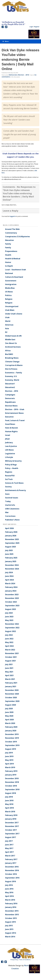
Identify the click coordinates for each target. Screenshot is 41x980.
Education (9, 240)
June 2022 (9, 639)
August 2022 (10, 631)
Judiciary (9, 443)
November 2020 (12, 694)
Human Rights (11, 431)
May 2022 (9, 642)
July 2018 (9, 797)
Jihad (7, 439)
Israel (8, 435)
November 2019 (12, 738)
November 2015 (12, 915)
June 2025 (9, 554)
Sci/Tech (9, 479)
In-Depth (9, 266)
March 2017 (10, 856)
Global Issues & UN (13, 336)
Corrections (10, 516)
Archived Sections (13, 347)
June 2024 (9, 576)
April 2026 (9, 528)
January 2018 (11, 819)
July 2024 (9, 572)
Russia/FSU (10, 476)
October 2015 (11, 918)
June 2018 (9, 801)
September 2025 (12, 543)
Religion (9, 299)
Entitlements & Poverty (15, 490)
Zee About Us (11, 343)
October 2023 (11, 602)
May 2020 (9, 716)
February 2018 (11, 815)
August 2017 (10, 837)
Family (8, 244)
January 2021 (11, 686)
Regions (9, 472)
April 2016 (9, 896)
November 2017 (12, 826)
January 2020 (11, 731)
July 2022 (9, 635)
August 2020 (10, 705)
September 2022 (12, 628)
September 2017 (12, 834)
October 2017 (11, 830)
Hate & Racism (12, 428)
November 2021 (12, 653)
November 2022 (12, 624)
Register (37, 27)
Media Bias (10, 288)
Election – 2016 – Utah (15, 409)
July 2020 (9, 709)
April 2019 (9, 764)
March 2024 (10, 583)
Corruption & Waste (14, 365)
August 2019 (10, 749)
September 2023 (12, 606)
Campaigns (10, 395)
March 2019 (10, 767)
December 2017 (12, 823)
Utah (7, 317)
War (7, 512)
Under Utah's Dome (14, 314)
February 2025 (11, 558)
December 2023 (12, 595)
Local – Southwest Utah (16, 270)
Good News (10, 424)
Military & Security (13, 461)
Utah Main (10, 310)
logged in (13, 216)
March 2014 (10, 937)
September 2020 (12, 701)
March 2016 (10, 900)
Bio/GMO (9, 354)
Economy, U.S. (11, 376)
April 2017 (9, 852)
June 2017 (9, 845)
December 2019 (12, 734)
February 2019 (11, 771)
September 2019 (12, 745)
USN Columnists (12, 509)
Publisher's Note (12, 520)
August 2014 (10, 933)
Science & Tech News (14, 483)
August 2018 (10, 793)
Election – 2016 (12, 391)
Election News (11, 406)
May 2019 (9, 760)
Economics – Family (14, 373)
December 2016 (12, 867)
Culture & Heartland (14, 277)
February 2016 (11, 904)
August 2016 (10, 881)
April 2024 (9, 580)
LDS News (9, 450)
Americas (9, 325)
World (8, 321)
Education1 (10, 384)
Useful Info (10, 505)
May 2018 (9, 804)
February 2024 (11, 587)
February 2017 (11, 859)
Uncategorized (12, 306)
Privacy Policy (14, 960)
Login (31, 27)
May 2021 (9, 672)
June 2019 (9, 756)
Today (8, 501)
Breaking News (12, 358)
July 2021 (9, 664)
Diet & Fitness (11, 369)
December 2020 (12, 690)
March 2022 (10, 650)
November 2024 (12, 569)
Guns (7, 494)
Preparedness (11, 251)
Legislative (10, 454)
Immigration (11, 284)
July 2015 (9, 926)
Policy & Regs (11, 465)
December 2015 (12, 911)
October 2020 (11, 698)
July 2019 (9, 753)
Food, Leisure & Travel (15, 420)
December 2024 (12, 565)
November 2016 (12, 870)
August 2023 (10, 609)
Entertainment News (14, 413)
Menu (5, 41)
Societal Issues (12, 498)
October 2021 (11, 657)
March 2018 (10, 812)
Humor (8, 262)
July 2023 (9, 613)
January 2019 (11, 775)
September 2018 (12, 789)
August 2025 (10, 547)
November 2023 (12, 598)
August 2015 (10, 922)
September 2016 (12, 878)
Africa (8, 351)
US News (9, 292)
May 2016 (9, 892)
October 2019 (11, 742)
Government (11, 281)
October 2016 (11, 874)
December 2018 (12, 778)
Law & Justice (11, 446)
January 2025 (11, 561)
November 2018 (12, 782)
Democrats (13, 75)
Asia (7, 328)
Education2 (10, 387)
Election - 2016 (23, 75)
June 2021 (9, 668)
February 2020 (11, 727)
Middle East (10, 340)
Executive (9, 417)
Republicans (10, 402)
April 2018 (9, 808)
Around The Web (12, 229)
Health (8, 255)
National (9, 273)
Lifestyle (9, 457)
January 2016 (11, 907)
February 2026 (11, 532)
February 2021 (11, 683)
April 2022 (9, 646)
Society (8, 487)
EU (6, 332)
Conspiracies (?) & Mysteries (17, 237)
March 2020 (10, 723)
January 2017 (11, 863)
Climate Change (12, 362)
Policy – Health (12, 468)
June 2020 (9, 712)
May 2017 (9, 848)
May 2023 (9, 620)
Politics (8, 295)
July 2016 (9, 885)
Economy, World (12, 380)
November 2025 (12, 539)
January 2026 (11, 536)
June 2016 (9, 889)
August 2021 (10, 661)
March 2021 (10, 679)
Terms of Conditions (25, 960)
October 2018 (11, 786)
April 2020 (9, 720)
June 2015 (9, 929)
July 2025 (9, 550)
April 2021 (9, 675)
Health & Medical (13, 259)
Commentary (11, 233)
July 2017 (9, 841)
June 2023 (9, 617)
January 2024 (11, 591)
